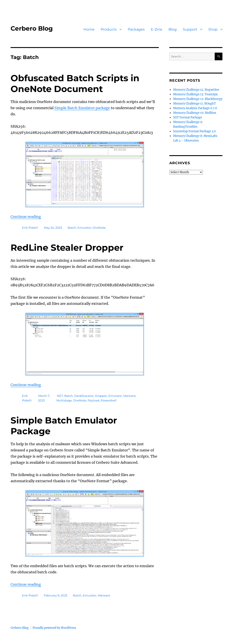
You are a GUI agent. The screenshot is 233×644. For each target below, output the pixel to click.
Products (109, 29)
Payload (93, 400)
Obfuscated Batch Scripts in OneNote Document (75, 83)
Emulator (84, 228)
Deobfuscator (84, 396)
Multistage (64, 400)
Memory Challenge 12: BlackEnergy (198, 99)
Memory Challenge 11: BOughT (194, 104)
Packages (136, 29)
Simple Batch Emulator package (82, 108)
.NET (60, 396)
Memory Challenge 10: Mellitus (195, 113)
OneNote (99, 228)
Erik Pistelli (30, 228)
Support (190, 29)
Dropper (101, 396)
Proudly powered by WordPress (54, 628)
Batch (72, 228)
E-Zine (157, 29)
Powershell (109, 400)
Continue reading (26, 217)
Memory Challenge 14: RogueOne (196, 90)
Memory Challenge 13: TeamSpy (195, 94)
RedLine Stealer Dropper (67, 247)
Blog (173, 29)
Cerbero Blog (32, 28)
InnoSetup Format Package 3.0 (194, 131)
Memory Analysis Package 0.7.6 (195, 108)
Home (89, 29)
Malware (129, 396)
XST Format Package (188, 117)
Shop (213, 29)
